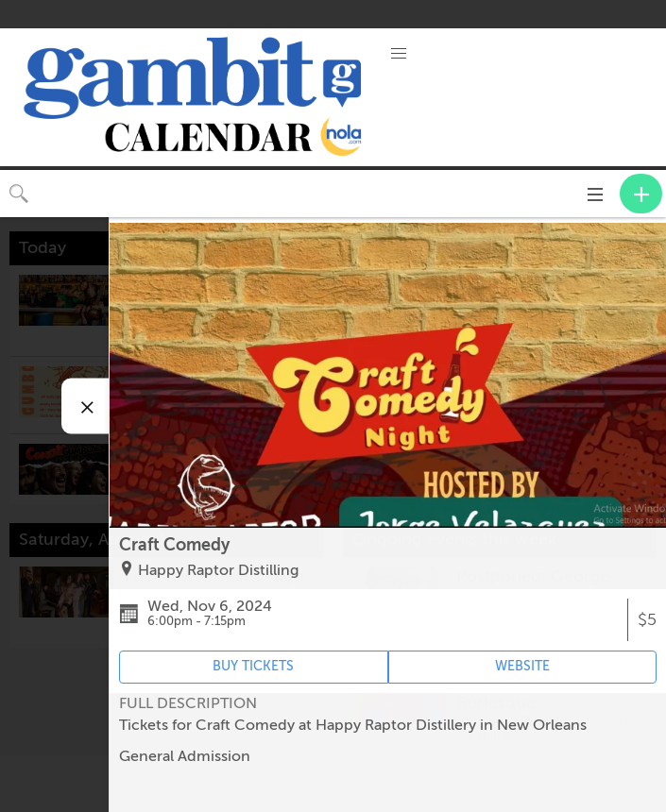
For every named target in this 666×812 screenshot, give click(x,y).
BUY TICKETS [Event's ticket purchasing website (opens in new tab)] (253, 666)
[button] (399, 54)
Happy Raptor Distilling (218, 570)
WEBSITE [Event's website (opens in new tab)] (522, 666)
